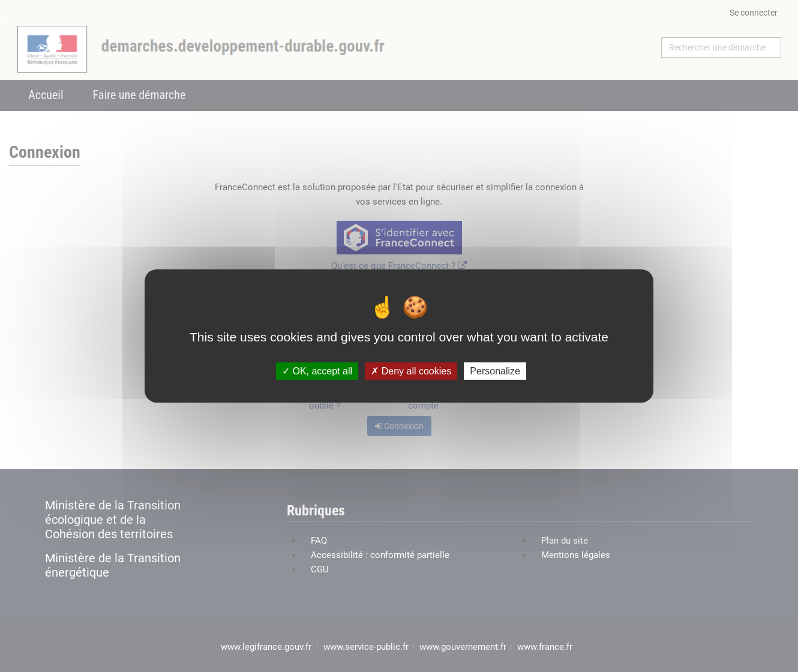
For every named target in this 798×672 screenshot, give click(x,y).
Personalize (495, 371)
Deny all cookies (411, 371)
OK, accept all (317, 371)
